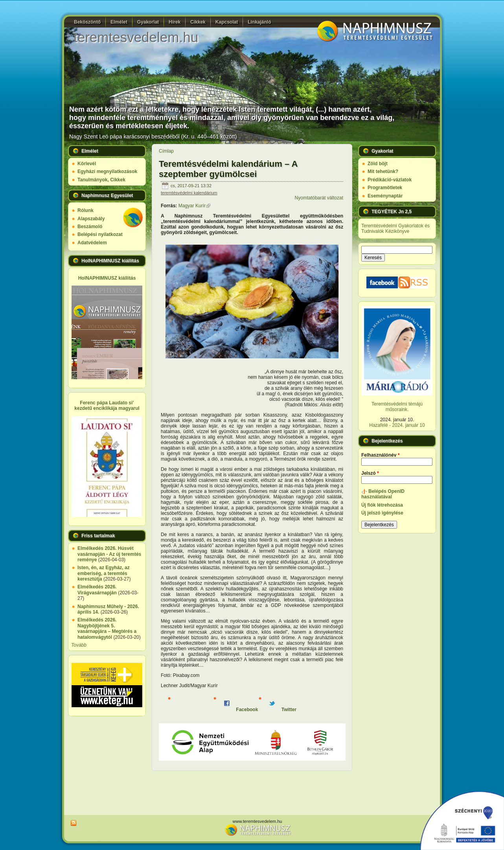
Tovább (79, 645)
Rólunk (86, 210)
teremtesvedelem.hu (136, 37)
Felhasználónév (380, 455)
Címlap (166, 151)
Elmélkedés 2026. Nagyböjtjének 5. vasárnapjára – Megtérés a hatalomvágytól (107, 628)
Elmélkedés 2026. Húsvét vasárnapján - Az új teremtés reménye (109, 554)
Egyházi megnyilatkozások (107, 171)
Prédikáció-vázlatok (390, 180)
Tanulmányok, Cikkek (101, 180)
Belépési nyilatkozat (100, 234)
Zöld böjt (378, 164)
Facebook (241, 710)
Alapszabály (91, 219)
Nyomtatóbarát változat (319, 198)
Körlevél (87, 164)
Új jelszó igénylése (382, 513)
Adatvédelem (92, 243)
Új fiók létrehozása (382, 505)
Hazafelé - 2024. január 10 (397, 425)
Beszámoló (90, 227)
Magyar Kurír (194, 206)
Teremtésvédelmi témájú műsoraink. (397, 407)
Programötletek (385, 188)
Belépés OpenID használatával (383, 494)
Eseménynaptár (385, 196)
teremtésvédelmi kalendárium (189, 193)
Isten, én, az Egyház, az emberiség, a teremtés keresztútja (104, 573)
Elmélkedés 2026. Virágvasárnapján (97, 590)
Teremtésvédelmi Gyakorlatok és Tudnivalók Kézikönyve (395, 229)
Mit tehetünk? (383, 171)
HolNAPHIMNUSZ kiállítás (107, 278)
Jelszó (370, 473)
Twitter (283, 710)
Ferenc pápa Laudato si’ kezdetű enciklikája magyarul (107, 406)
